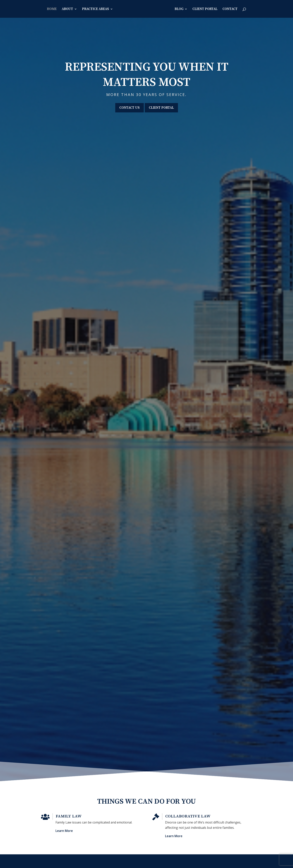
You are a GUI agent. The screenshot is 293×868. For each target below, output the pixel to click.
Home (52, 9)
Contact (230, 9)
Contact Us (130, 108)
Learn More (77, 827)
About (67, 9)
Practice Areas (96, 9)
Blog (179, 9)
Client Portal (205, 9)
